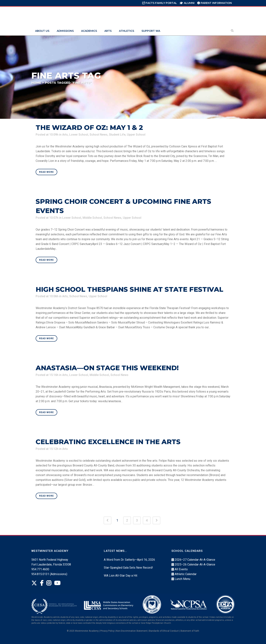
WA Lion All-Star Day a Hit (121, 576)
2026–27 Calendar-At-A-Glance (195, 560)
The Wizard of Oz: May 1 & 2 (89, 127)
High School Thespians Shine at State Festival (129, 289)
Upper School (136, 135)
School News (99, 135)
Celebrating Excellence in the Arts (108, 442)
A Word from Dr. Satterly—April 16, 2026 (129, 560)
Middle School (92, 218)
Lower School (79, 135)
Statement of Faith (190, 631)
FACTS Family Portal (160, 3)
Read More (46, 172)
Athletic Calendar (186, 574)
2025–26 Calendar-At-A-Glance (195, 564)
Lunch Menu (183, 579)
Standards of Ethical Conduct (164, 631)
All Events (181, 569)
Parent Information (215, 3)
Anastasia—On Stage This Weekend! (107, 368)
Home (36, 83)
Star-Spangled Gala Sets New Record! (128, 568)
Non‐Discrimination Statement (132, 631)
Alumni (187, 3)
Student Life (117, 135)
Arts (65, 135)
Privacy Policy (107, 631)
